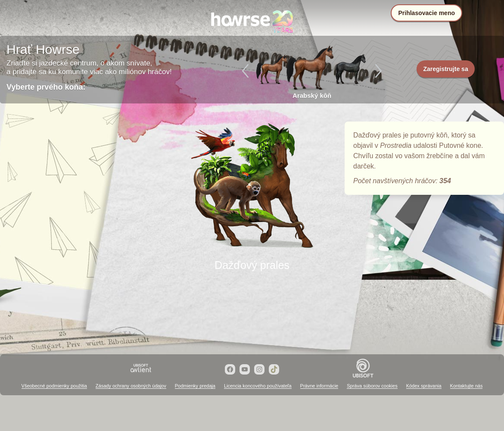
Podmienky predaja (195, 386)
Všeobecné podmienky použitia (54, 386)
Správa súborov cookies (372, 386)
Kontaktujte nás (467, 386)
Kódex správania (424, 386)
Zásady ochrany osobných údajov (131, 386)
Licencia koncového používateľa (258, 386)
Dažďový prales (252, 186)
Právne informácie (319, 386)
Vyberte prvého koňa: (46, 87)
